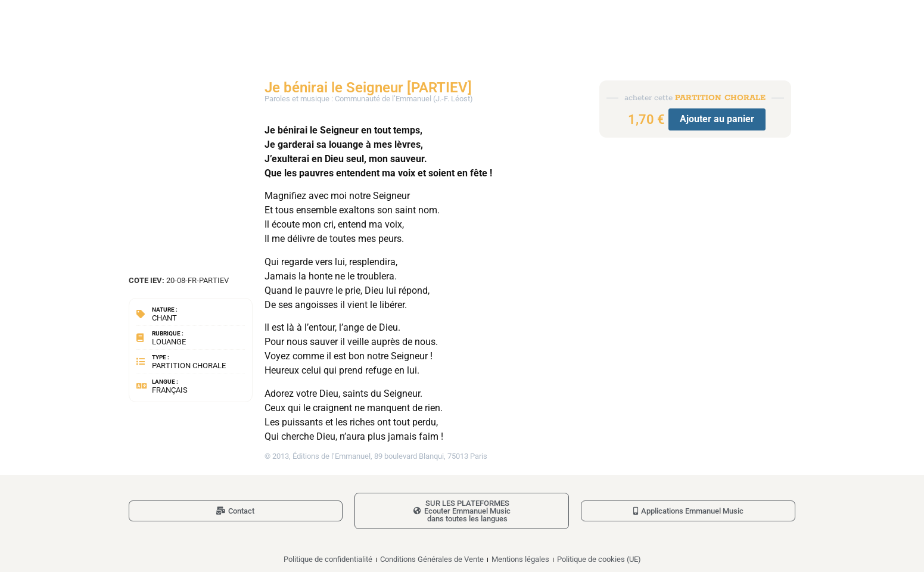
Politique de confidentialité (328, 559)
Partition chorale (189, 366)
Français (170, 390)
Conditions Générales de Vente (432, 559)
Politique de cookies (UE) (599, 559)
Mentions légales (520, 559)
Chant (164, 318)
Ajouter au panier (717, 119)
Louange (169, 342)
